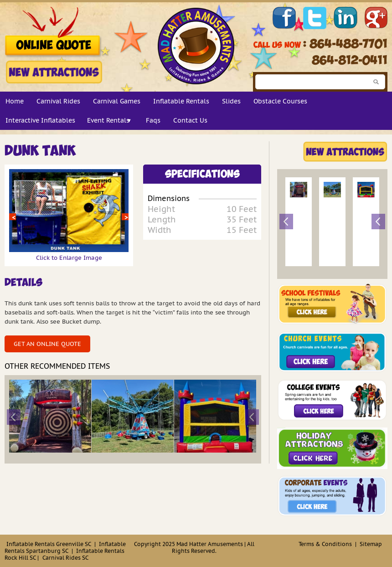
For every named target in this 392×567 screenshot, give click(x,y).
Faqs (153, 120)
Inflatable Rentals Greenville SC (49, 544)
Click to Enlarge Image (69, 254)
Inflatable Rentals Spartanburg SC (65, 547)
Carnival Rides (58, 101)
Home (15, 101)
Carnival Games (117, 101)
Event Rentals (108, 120)
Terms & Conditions (325, 544)
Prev (13, 217)
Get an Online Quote (47, 344)
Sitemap (371, 544)
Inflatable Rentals (181, 101)
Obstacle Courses (280, 101)
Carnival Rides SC (65, 558)
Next (125, 217)
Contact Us (190, 120)
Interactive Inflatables (40, 120)
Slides (231, 101)
